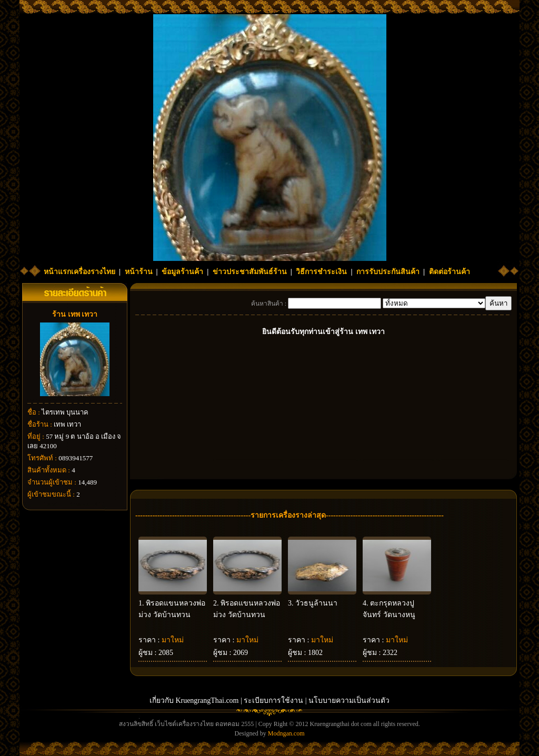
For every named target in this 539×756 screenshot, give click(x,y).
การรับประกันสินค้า (388, 272)
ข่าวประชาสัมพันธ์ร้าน (250, 272)
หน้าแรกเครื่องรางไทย (79, 272)
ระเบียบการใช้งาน (273, 700)
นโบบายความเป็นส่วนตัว (349, 700)
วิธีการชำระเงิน (321, 272)
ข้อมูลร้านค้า (182, 272)
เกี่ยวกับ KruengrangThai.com (194, 700)
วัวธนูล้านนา (316, 603)
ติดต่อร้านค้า (450, 272)
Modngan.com (286, 733)
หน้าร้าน (139, 272)
